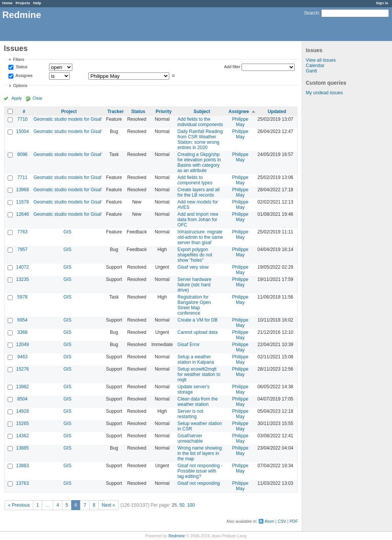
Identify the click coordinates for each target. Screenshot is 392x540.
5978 (22, 297)
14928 (22, 411)
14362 (22, 436)
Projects (23, 3)
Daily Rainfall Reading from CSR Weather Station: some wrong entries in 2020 (200, 140)
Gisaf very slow (193, 267)
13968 (22, 190)
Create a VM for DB (198, 320)
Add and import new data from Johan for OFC (198, 220)
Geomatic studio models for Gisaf (67, 119)
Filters (19, 59)
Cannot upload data (198, 332)
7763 (22, 232)
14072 (22, 267)
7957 (22, 249)
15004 (22, 131)
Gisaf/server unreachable (190, 438)
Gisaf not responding (199, 483)
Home (7, 3)
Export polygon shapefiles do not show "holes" (195, 255)
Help (37, 3)
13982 (22, 387)
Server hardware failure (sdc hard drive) (195, 285)
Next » (109, 505)
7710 (22, 119)
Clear (38, 98)
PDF (294, 521)
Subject (202, 112)
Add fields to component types (195, 180)
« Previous (19, 505)
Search (311, 13)
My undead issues (324, 93)
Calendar (315, 66)
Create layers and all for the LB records (199, 192)
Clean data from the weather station (198, 402)
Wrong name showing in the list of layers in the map (200, 453)
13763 (22, 483)
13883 (22, 466)
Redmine (177, 536)
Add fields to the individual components (200, 122)
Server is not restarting (190, 414)
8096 (22, 154)
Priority (164, 112)
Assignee (24, 76)
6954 (22, 320)
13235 (22, 279)
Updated (277, 112)
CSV (282, 521)
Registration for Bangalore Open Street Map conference (194, 305)
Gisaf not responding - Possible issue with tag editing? (200, 471)
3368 (22, 332)
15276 (22, 369)
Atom (269, 521)
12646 (22, 214)
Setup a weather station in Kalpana (196, 359)
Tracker (115, 112)
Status (21, 67)
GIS (68, 232)
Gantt (311, 71)
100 (191, 505)
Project (69, 112)
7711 (22, 177)
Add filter (232, 67)
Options (20, 85)
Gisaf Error (189, 345)
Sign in (382, 3)
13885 (22, 448)
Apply (17, 98)
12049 (22, 345)
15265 (22, 423)
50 (182, 505)
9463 (22, 357)
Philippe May (240, 122)
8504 (22, 399)
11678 (22, 202)
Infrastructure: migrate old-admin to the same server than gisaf (200, 237)
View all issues (321, 60)
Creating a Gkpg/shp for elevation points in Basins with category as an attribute (199, 162)
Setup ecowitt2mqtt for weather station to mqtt (199, 374)
